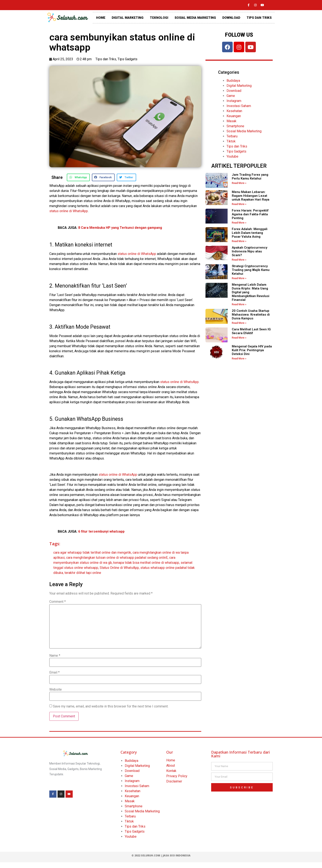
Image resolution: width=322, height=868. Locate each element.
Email (54, 672)
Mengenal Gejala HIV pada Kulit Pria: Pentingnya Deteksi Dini (252, 350)
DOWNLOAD (231, 18)
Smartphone (235, 126)
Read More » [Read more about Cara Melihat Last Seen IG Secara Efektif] (239, 338)
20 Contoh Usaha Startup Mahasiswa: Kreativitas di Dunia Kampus (251, 315)
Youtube (232, 156)
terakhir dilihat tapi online (83, 573)
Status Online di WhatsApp (119, 568)
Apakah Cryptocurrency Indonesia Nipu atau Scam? (250, 251)
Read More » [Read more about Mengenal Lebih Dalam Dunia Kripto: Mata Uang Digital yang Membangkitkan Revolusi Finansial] (239, 304)
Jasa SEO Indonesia (177, 855)
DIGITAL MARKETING (128, 18)
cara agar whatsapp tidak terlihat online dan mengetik (92, 553)
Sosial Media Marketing (244, 131)
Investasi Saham (239, 106)
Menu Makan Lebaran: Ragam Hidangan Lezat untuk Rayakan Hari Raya (251, 196)
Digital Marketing (239, 86)
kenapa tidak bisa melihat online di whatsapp (146, 563)
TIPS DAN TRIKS (259, 18)
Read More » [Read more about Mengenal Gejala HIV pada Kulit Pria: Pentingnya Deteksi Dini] (239, 359)
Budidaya (233, 81)
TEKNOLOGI (159, 18)
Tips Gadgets (127, 59)
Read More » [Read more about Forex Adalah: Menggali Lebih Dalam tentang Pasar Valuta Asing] (239, 241)
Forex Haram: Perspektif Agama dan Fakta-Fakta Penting (250, 214)
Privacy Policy (177, 776)
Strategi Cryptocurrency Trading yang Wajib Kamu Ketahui (251, 270)
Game (231, 96)
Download (234, 91)
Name (55, 656)
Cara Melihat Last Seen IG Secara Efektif (251, 331)
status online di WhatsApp (69, 211)
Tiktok (231, 141)
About (171, 766)
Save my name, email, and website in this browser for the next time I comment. (111, 706)
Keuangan (234, 116)
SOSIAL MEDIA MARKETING (195, 18)
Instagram (234, 101)
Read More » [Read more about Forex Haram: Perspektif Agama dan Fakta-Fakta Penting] (239, 223)
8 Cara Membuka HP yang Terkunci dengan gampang (120, 228)
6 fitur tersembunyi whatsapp (101, 531)
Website (56, 690)
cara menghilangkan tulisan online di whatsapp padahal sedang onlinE (117, 558)
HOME (101, 18)
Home (171, 760)
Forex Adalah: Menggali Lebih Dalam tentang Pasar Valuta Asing (250, 233)
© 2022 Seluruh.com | (147, 855)
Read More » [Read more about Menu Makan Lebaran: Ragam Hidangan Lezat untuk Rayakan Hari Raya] (239, 204)
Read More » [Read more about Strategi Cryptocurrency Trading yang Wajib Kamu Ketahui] (239, 278)
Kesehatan (234, 111)
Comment (58, 602)
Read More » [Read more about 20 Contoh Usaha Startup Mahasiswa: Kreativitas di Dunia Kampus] (239, 323)
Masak (231, 121)
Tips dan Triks (106, 59)
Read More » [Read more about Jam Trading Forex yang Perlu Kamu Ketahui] (239, 183)
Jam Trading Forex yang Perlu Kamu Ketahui (250, 177)
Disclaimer (174, 781)
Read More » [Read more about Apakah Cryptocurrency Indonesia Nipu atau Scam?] (239, 260)
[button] (78, 177)
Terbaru (232, 136)
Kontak (171, 771)
